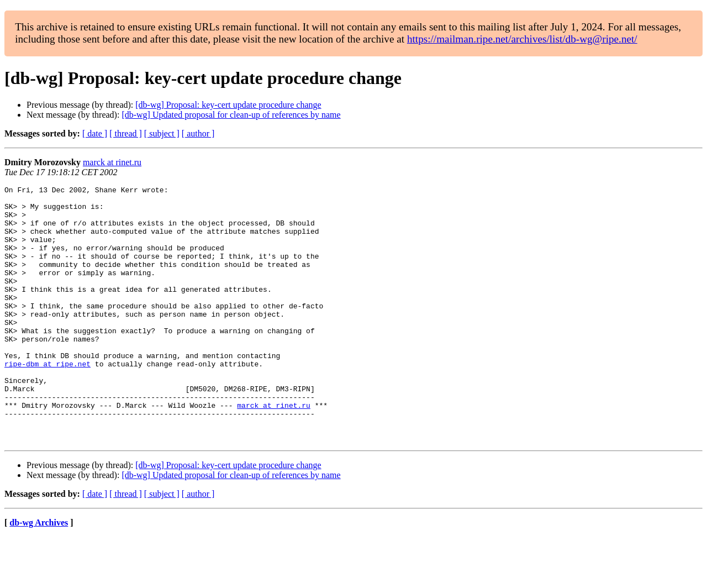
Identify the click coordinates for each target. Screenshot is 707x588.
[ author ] (198, 133)
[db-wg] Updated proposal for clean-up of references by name (231, 115)
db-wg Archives (39, 574)
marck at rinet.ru (112, 162)
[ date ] (95, 133)
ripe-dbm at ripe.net (48, 400)
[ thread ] (126, 133)
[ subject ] (162, 133)
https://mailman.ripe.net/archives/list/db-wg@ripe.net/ (522, 39)
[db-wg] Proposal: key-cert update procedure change (228, 105)
